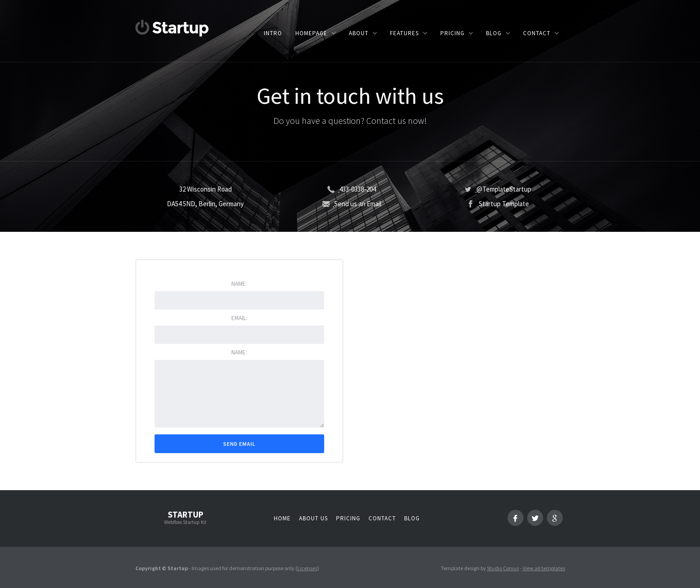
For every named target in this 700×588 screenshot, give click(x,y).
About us (313, 518)
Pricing (348, 518)
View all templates (544, 568)
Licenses (307, 568)
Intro (273, 33)
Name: (239, 284)
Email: (239, 318)
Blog (412, 518)
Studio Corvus (503, 568)
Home (282, 518)
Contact (382, 518)
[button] (315, 33)
